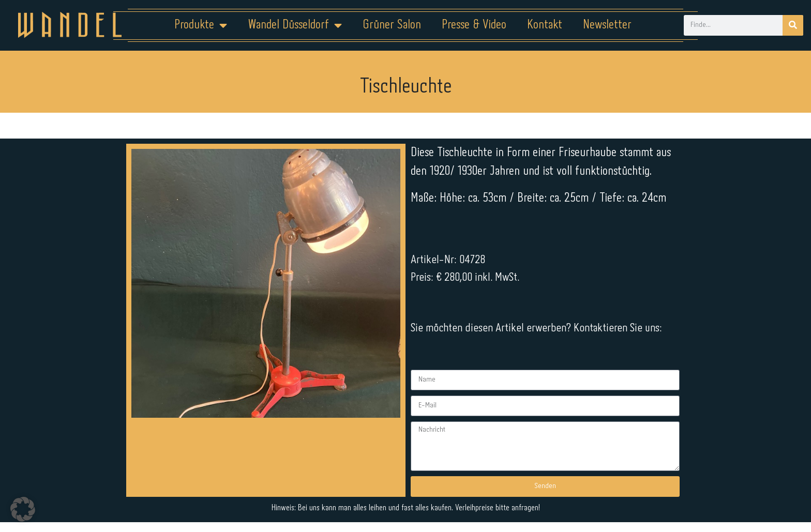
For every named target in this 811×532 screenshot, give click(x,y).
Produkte (201, 25)
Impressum (343, 499)
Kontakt (545, 25)
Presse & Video (474, 25)
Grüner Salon (392, 25)
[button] (23, 509)
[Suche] (793, 25)
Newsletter (607, 25)
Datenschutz (412, 499)
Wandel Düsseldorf (295, 25)
